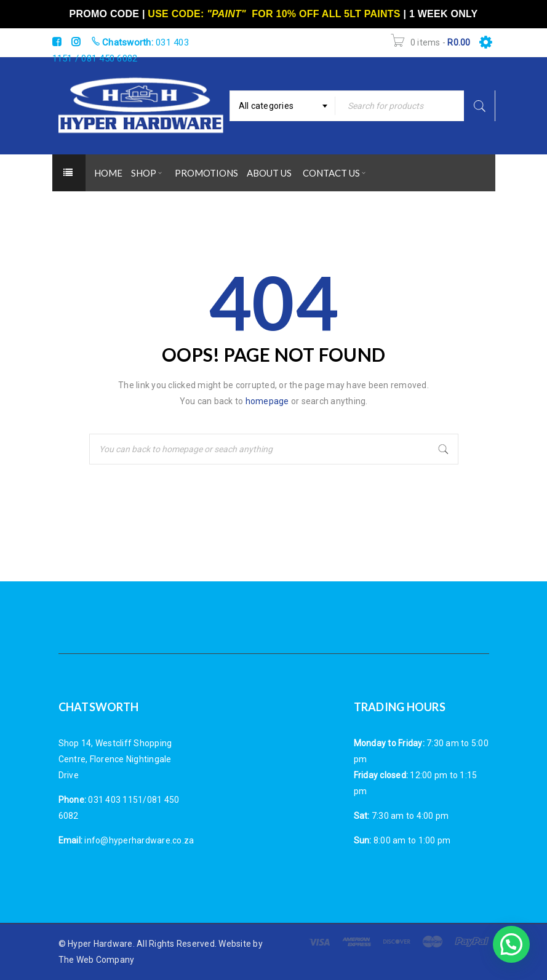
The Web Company (97, 960)
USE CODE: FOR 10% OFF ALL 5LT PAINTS (274, 14)
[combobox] (283, 106)
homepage (267, 401)
